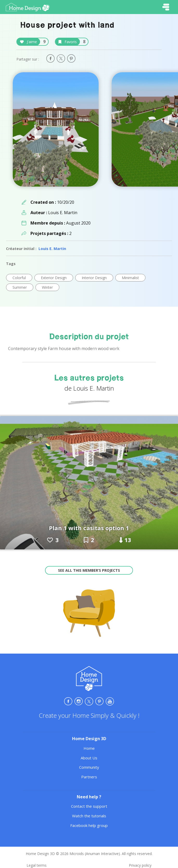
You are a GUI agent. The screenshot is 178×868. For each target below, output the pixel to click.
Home (89, 748)
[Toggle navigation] (166, 7)
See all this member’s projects (89, 570)
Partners (89, 777)
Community (89, 767)
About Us (89, 758)
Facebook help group (89, 825)
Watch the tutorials (89, 816)
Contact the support (89, 806)
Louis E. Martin (52, 249)
